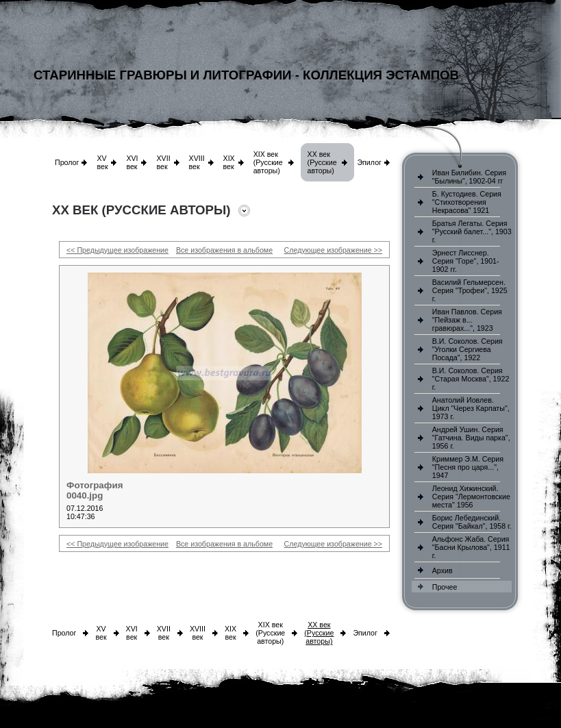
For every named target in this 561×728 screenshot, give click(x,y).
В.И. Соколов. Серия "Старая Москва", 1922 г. (471, 379)
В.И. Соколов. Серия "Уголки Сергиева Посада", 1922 (467, 349)
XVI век (132, 162)
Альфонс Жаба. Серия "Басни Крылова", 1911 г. (471, 547)
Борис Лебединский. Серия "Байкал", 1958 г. (472, 522)
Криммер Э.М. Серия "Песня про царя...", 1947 (468, 467)
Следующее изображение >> (333, 250)
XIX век (229, 162)
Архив (442, 570)
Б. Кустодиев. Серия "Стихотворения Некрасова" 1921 (467, 202)
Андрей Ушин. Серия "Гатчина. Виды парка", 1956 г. (471, 438)
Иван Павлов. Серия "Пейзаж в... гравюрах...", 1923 (467, 320)
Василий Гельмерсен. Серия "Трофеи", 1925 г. (470, 290)
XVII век (163, 162)
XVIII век (197, 162)
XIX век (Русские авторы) (268, 162)
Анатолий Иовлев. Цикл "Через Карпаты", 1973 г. (471, 408)
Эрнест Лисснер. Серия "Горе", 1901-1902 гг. (466, 261)
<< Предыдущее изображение (117, 250)
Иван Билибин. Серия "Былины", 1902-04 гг (469, 177)
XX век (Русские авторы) (322, 162)
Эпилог (369, 162)
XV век (102, 162)
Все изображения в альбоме (224, 250)
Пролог (67, 162)
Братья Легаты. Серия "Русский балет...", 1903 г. (472, 231)
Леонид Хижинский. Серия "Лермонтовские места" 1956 (471, 497)
